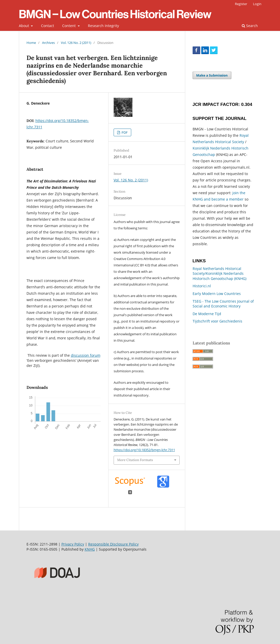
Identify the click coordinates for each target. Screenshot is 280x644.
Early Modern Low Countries (217, 294)
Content (69, 26)
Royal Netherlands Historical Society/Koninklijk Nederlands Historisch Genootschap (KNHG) (219, 274)
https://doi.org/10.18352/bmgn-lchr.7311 (144, 450)
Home (31, 43)
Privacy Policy (73, 544)
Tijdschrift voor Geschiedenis (217, 321)
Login (257, 4)
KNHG (90, 549)
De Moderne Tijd (207, 314)
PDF (124, 132)
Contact (48, 26)
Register (241, 4)
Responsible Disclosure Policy (113, 544)
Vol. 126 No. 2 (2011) (76, 43)
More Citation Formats (135, 460)
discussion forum (86, 355)
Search (250, 26)
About (24, 26)
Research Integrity (103, 26)
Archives (48, 43)
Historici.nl (202, 286)
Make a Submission (212, 75)
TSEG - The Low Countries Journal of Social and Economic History (223, 304)
